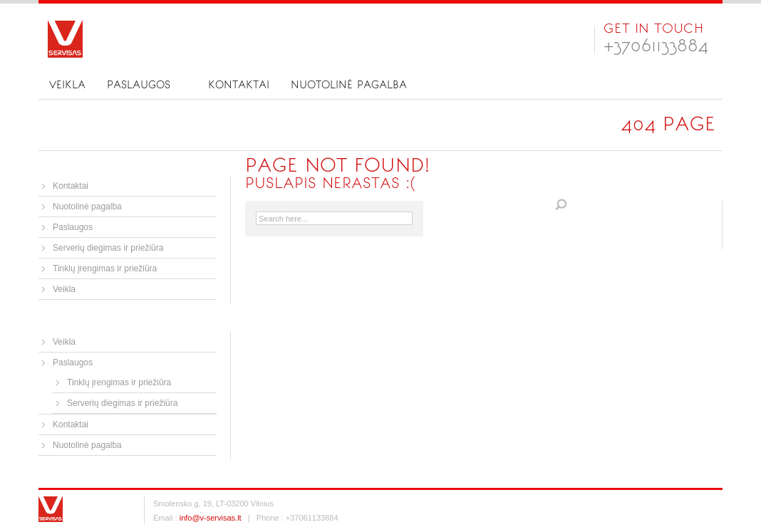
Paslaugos (139, 85)
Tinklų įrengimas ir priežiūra (105, 268)
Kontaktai (239, 85)
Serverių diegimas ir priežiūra (108, 248)
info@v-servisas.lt (211, 518)
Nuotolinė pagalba (349, 85)
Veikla (67, 85)
